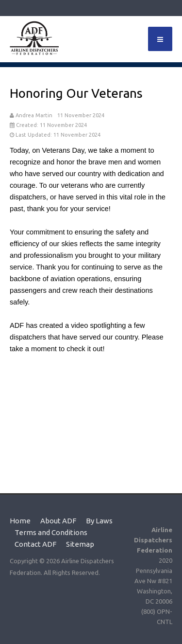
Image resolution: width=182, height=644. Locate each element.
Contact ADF (35, 544)
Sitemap (80, 544)
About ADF (58, 521)
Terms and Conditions (51, 532)
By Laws (99, 521)
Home (20, 521)
